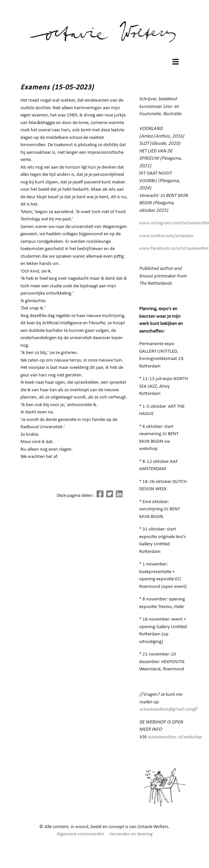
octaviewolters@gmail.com (166, 709)
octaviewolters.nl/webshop (175, 737)
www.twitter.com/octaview (166, 236)
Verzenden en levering (131, 834)
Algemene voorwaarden (80, 834)
